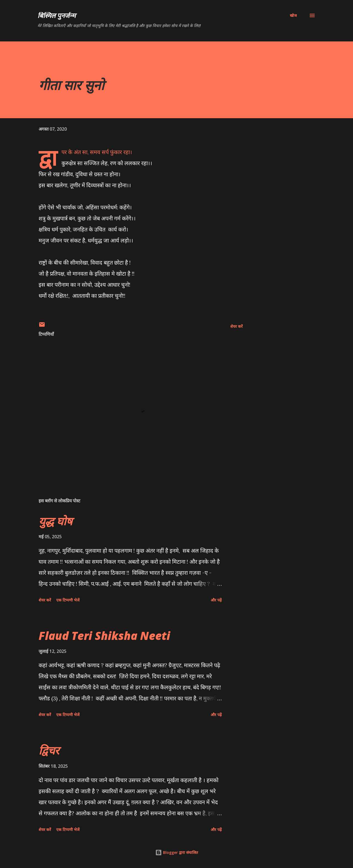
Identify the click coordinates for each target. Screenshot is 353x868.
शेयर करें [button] (236, 326)
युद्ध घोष (55, 521)
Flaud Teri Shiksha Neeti (104, 636)
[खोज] (293, 15)
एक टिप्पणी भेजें (68, 600)
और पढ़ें (216, 600)
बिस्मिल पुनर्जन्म (57, 15)
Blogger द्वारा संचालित (177, 852)
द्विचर (49, 750)
